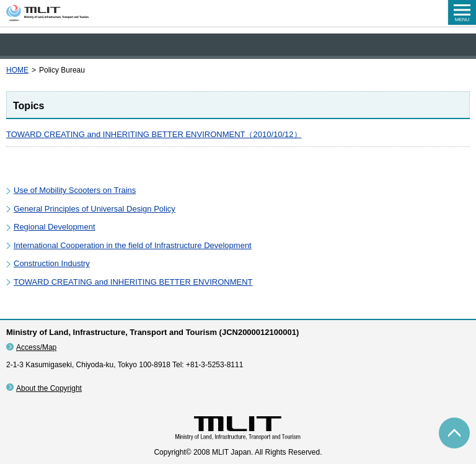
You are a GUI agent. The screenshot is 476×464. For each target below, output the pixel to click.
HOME (17, 70)
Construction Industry (52, 263)
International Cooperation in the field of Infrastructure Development (133, 245)
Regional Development (55, 227)
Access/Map (36, 347)
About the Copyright (49, 388)
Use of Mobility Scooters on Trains (75, 190)
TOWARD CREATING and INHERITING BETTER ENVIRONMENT (133, 282)
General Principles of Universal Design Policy (95, 209)
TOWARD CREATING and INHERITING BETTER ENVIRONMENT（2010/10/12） (154, 134)
